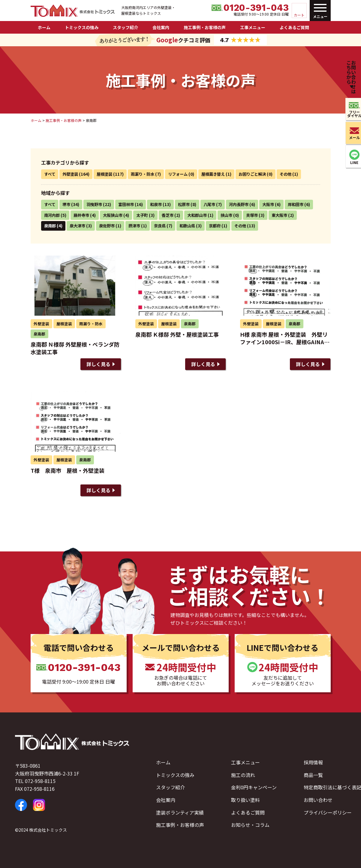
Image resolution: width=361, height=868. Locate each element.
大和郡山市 (234, 215)
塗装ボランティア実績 (180, 812)
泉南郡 (81, 226)
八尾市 (215, 204)
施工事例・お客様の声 (205, 27)
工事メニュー (253, 27)
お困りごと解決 (262, 174)
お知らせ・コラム (250, 825)
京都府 (252, 226)
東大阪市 (53, 226)
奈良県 (195, 226)
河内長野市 (246, 204)
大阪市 (277, 204)
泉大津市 (110, 226)
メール (351, 137)
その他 (296, 174)
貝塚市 (291, 215)
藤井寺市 (114, 215)
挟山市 (265, 215)
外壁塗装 (72, 174)
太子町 (177, 215)
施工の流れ (243, 775)
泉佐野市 (140, 226)
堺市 (68, 204)
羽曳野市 (96, 204)
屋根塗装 (107, 174)
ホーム (44, 27)
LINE (352, 162)
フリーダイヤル (351, 114)
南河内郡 (83, 215)
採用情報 (313, 762)
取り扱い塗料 (245, 800)
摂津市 (169, 226)
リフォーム (184, 174)
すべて (50, 174)
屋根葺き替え (221, 174)
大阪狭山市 (146, 215)
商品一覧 (313, 775)
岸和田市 (53, 215)
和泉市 (160, 204)
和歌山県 (224, 226)
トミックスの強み (82, 27)
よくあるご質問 (294, 27)
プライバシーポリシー (328, 812)
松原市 (189, 204)
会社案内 (161, 27)
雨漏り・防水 (147, 174)
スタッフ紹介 (125, 27)
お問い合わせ (318, 800)
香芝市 (203, 215)
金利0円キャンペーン (254, 788)
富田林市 (129, 204)
